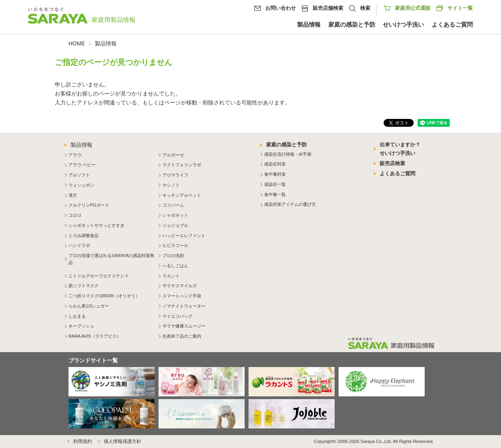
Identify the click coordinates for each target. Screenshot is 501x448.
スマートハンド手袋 (182, 296)
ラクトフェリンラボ (182, 165)
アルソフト (79, 175)
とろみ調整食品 (84, 236)
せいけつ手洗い (403, 25)
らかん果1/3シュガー (89, 306)
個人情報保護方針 (123, 441)
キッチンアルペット (182, 195)
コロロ (75, 215)
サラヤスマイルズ (180, 286)
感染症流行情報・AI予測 (288, 154)
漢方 (73, 195)
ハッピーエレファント (184, 236)
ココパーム (173, 205)
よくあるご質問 (452, 25)
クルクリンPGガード (89, 205)
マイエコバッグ (178, 316)
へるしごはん (175, 266)
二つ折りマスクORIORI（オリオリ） (104, 296)
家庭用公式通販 (413, 8)
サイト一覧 (454, 8)
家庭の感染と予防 (352, 25)
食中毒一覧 (275, 194)
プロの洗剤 (173, 255)
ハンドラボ (79, 245)
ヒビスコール (175, 245)
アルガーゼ (173, 155)
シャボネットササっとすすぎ (96, 225)
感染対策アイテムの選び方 (290, 204)
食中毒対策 (275, 174)
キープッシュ (81, 326)
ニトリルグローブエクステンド (99, 276)
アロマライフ (175, 175)
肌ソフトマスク (84, 286)
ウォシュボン (81, 185)
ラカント (171, 276)
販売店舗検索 (328, 8)
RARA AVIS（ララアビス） (95, 336)
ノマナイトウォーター (184, 306)
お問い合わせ (281, 8)
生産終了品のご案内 (182, 336)
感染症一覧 (275, 184)
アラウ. (76, 155)
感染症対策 (275, 164)
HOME (77, 43)
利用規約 (83, 441)
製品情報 (309, 25)
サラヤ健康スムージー (184, 326)
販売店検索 (392, 163)
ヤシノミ (171, 185)
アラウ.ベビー (82, 165)
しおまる (77, 316)
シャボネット (175, 215)
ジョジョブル (175, 225)
